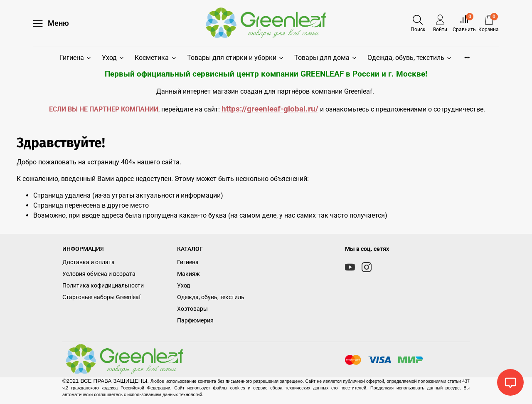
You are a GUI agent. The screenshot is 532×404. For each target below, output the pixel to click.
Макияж (188, 274)
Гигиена (76, 58)
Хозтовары (192, 309)
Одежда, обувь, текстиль (410, 58)
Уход (113, 58)
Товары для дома (326, 58)
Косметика (156, 58)
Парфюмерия (195, 321)
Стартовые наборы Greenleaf (102, 297)
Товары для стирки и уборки (236, 58)
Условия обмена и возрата (99, 274)
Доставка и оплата (89, 262)
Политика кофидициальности (103, 286)
